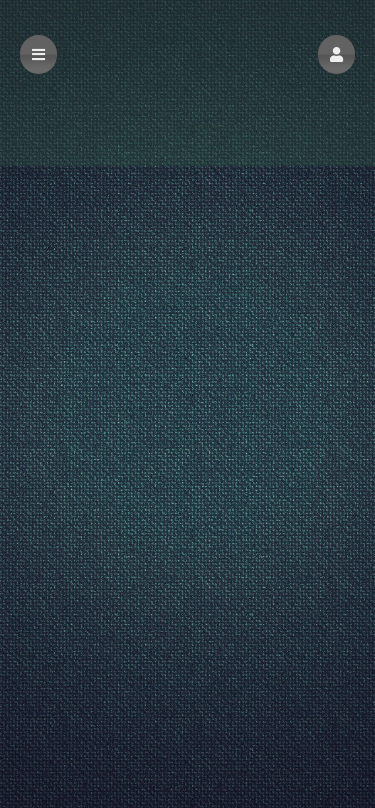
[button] (336, 54)
